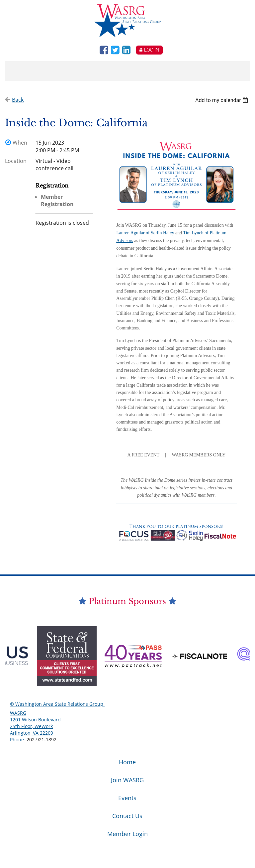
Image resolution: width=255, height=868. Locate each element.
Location (16, 161)
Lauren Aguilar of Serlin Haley (145, 233)
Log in (151, 50)
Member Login (127, 834)
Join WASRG (127, 780)
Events (127, 798)
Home (127, 762)
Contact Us (127, 816)
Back (18, 100)
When (20, 143)
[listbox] (223, 100)
